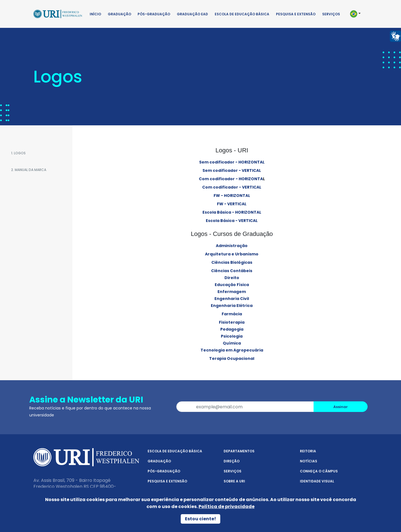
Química (232, 343)
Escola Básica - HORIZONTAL (232, 212)
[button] (358, 14)
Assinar (341, 407)
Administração (232, 246)
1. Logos (18, 153)
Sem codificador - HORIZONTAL (232, 162)
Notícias (309, 461)
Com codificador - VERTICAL (232, 187)
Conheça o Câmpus (319, 471)
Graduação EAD (192, 14)
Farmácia (232, 314)
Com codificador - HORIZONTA (231, 179)
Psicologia (232, 336)
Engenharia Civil (232, 299)
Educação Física (232, 285)
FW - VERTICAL (232, 204)
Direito (232, 278)
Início (95, 14)
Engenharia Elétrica (232, 306)
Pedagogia (232, 329)
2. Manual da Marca (29, 170)
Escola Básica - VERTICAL (232, 221)
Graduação (119, 14)
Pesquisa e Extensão (296, 14)
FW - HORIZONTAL (232, 196)
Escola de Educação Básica (242, 14)
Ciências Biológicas (232, 262)
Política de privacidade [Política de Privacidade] (227, 507)
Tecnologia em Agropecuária (232, 350)
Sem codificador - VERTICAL (232, 170)
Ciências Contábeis (232, 271)
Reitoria (308, 451)
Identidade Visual (317, 481)
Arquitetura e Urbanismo (232, 254)
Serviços (331, 14)
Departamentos (239, 451)
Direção (232, 461)
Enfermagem (232, 292)
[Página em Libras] (395, 36)
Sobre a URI (234, 481)
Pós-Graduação (154, 14)
